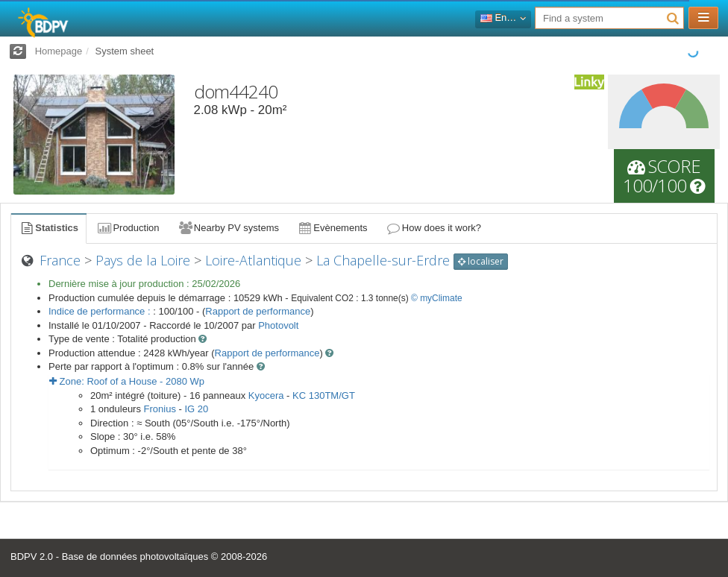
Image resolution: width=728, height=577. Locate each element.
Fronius (160, 409)
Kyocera (266, 395)
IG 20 (196, 409)
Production (128, 228)
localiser (481, 261)
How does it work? (434, 228)
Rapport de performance (258, 311)
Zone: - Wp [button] (127, 381)
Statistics (48, 228)
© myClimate (437, 298)
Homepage (59, 51)
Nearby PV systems (228, 228)
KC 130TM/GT (324, 395)
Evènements (332, 228)
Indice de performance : (101, 311)
